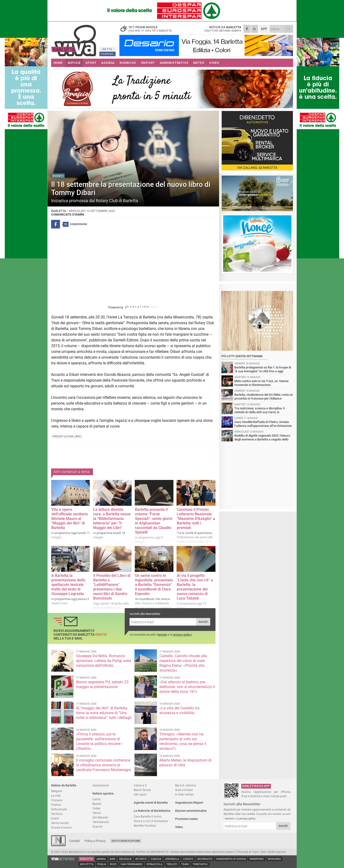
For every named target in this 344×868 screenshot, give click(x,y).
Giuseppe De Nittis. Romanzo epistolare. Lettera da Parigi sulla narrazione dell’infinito (104, 661)
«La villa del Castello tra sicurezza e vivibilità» (179, 710)
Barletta (86, 859)
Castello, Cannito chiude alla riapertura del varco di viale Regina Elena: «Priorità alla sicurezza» (183, 663)
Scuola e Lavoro (61, 827)
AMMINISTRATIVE (174, 63)
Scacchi (97, 826)
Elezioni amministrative (191, 811)
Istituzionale (59, 809)
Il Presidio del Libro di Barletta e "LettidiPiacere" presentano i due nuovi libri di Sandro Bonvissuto (112, 587)
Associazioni (101, 785)
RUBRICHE (128, 63)
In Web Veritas (184, 794)
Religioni (57, 791)
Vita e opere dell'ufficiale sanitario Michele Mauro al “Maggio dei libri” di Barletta (70, 519)
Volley (96, 808)
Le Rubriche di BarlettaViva (152, 811)
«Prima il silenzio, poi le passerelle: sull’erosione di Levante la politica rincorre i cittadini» (99, 741)
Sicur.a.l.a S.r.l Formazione (151, 821)
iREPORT (148, 63)
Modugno (274, 859)
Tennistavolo (101, 822)
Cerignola (172, 859)
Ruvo (113, 864)
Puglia (102, 864)
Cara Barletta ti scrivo (148, 816)
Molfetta (87, 864)
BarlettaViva (74, 39)
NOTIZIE (74, 63)
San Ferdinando (132, 864)
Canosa (156, 859)
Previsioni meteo (186, 819)
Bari (113, 859)
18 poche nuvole (149, 29)
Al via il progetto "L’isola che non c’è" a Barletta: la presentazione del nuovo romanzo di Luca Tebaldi (195, 587)
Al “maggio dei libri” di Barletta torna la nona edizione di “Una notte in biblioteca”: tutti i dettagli (104, 713)
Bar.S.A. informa (185, 785)
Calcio (97, 799)
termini (162, 635)
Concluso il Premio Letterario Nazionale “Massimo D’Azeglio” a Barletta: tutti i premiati (196, 519)
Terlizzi (172, 864)
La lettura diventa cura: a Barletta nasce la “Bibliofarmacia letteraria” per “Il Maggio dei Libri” (112, 519)
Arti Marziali (100, 817)
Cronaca (57, 800)
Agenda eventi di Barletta (151, 803)
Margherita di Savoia (231, 859)
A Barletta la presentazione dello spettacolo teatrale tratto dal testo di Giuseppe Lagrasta (68, 585)
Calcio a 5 (140, 785)
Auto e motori (184, 790)
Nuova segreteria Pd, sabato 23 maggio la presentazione (102, 684)
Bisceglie (125, 859)
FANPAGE (107, 54)
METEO (199, 63)
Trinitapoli (200, 864)
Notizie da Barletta (64, 785)
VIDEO (214, 63)
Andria (101, 859)
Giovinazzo (205, 859)
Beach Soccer (142, 790)
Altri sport (140, 794)
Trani (185, 864)
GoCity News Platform (126, 841)
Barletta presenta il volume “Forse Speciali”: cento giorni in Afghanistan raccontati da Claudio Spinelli (154, 521)
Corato (188, 859)
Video (179, 827)
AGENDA (108, 63)
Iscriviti (203, 622)
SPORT (91, 63)
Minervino (257, 859)
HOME (58, 63)
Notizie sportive (103, 793)
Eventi (55, 818)
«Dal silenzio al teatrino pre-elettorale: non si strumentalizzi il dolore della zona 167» (187, 687)
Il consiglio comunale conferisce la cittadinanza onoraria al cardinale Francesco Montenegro (104, 765)
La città (56, 796)
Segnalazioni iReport (189, 803)
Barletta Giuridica (145, 826)
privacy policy (182, 635)
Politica (56, 805)
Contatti (75, 841)
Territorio (57, 814)
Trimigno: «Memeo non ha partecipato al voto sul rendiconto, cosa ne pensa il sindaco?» (183, 741)
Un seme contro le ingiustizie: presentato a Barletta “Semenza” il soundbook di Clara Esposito (154, 585)
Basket (97, 804)
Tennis (97, 813)
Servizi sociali (60, 823)
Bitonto (141, 859)
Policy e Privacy (95, 841)
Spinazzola (154, 864)
